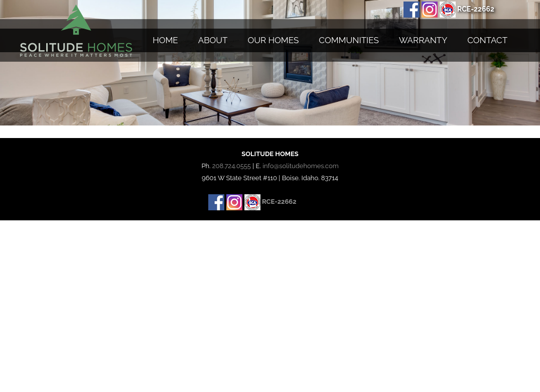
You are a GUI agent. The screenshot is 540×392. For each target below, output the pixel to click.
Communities (349, 40)
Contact (487, 40)
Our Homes (274, 40)
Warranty (423, 40)
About (213, 40)
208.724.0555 (232, 166)
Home (165, 40)
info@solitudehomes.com (300, 166)
